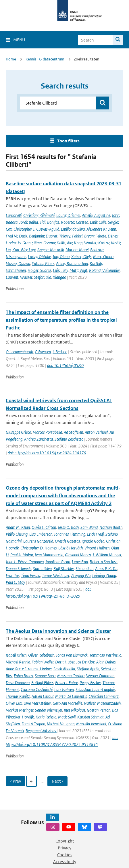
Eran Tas (12, 575)
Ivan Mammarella (49, 555)
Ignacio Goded (93, 541)
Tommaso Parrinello (105, 655)
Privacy (64, 848)
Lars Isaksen (64, 689)
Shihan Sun (84, 568)
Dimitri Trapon (33, 724)
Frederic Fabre (67, 683)
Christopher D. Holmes (38, 548)
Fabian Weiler (43, 662)
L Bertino (60, 352)
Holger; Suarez (39, 270)
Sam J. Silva (42, 568)
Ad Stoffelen (73, 432)
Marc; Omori (103, 257)
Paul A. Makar (22, 555)
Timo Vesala (31, 575)
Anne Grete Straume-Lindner (29, 669)
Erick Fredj (95, 534)
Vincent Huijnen (97, 548)
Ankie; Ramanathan (72, 263)
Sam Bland (89, 527)
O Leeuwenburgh (19, 352)
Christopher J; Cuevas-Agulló (36, 229)
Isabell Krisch (16, 655)
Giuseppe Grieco (18, 432)
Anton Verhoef (96, 432)
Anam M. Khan (18, 527)
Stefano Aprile (88, 669)
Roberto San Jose (103, 562)
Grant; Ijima (32, 243)
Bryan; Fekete (95, 236)
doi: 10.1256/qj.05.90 (65, 365)
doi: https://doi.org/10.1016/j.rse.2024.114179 (47, 453)
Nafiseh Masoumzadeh (102, 703)
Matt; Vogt (78, 270)
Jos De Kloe (85, 662)
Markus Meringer (20, 710)
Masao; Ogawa (18, 263)
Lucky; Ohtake (39, 257)
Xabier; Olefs (81, 257)
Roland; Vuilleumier (104, 270)
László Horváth (71, 548)
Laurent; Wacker (19, 277)
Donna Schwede (19, 568)
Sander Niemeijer (49, 710)
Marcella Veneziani (91, 724)
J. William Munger (107, 555)
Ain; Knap (75, 243)
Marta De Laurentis (71, 696)
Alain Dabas (106, 662)
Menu (19, 40)
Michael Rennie (18, 662)
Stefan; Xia (43, 277)
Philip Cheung (17, 534)
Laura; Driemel (68, 215)
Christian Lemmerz (104, 696)
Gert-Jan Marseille (67, 703)
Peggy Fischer (90, 683)
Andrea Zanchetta (38, 439)
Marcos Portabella (47, 432)
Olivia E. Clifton (44, 527)
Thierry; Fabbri (71, 236)
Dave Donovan (18, 683)
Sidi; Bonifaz (49, 222)
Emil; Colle (98, 222)
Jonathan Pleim (58, 562)
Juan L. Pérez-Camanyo (25, 562)
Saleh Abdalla (64, 669)
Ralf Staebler (64, 568)
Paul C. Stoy (15, 582)
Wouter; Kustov (97, 243)
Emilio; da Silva (73, 229)
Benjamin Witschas (41, 731)
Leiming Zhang (104, 575)
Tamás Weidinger (56, 575)
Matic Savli (67, 717)
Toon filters (68, 141)
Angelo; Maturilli (51, 250)
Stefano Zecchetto (69, 439)
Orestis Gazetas (67, 541)
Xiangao (59, 277)
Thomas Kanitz (18, 696)
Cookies (65, 855)
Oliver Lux (14, 703)
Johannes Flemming (70, 534)
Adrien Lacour (43, 696)
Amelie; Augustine (96, 215)
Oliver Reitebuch (41, 655)
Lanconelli (14, 215)
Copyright (65, 841)
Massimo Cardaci (71, 676)
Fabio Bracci (23, 676)
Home (11, 59)
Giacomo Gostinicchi (37, 689)
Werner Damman (100, 676)
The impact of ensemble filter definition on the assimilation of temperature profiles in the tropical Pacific (61, 320)
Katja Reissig (46, 717)
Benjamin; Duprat (43, 236)
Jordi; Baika (29, 222)
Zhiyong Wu (81, 575)
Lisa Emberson (41, 534)
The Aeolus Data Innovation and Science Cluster (58, 631)
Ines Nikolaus (74, 710)
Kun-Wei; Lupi (24, 250)
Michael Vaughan (61, 724)
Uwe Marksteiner (37, 703)
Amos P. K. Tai (106, 568)
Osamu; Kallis (54, 243)
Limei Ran (80, 562)
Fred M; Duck (17, 236)
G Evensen (43, 352)
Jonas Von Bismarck (72, 655)
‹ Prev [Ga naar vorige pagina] (16, 781)
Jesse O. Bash (68, 527)
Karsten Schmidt (91, 717)
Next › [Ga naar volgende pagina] (57, 781)
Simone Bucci (45, 676)
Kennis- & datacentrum (45, 59)
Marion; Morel (77, 250)
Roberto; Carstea (75, 222)
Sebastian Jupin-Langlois (95, 689)
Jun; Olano (61, 257)
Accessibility (65, 862)
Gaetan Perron (99, 710)
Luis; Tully (60, 270)
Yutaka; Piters (43, 263)
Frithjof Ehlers (42, 683)
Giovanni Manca (78, 555)
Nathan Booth (111, 527)
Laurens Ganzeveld (38, 541)
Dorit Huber (65, 662)
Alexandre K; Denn (101, 229)
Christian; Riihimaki (39, 215)
